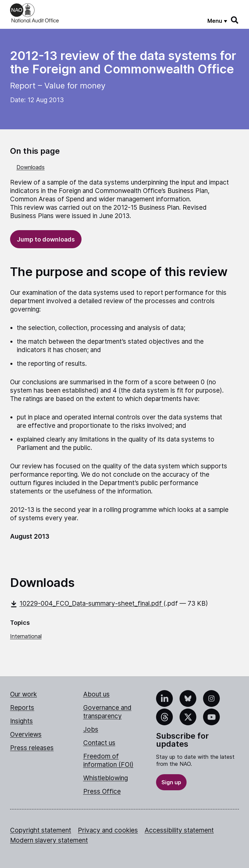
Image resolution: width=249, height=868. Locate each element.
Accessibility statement (179, 830)
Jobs (91, 729)
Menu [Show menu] (215, 21)
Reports (22, 708)
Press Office (102, 791)
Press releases (32, 748)
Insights (21, 721)
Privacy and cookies (108, 830)
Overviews (26, 735)
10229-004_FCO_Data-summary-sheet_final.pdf (87, 604)
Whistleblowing (106, 778)
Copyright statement (41, 830)
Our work (23, 694)
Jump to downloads (46, 239)
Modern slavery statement (49, 840)
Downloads (31, 167)
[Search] (235, 20)
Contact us (99, 743)
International (26, 636)
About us (96, 694)
